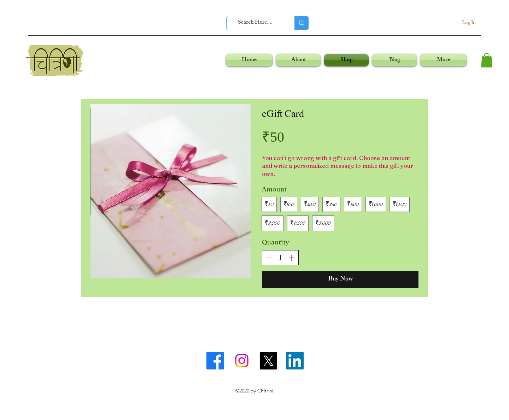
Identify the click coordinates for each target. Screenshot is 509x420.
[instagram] (242, 361)
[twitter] (268, 361)
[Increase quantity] (291, 258)
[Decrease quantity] (269, 258)
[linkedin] (295, 361)
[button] (487, 60)
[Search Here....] (255, 23)
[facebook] (215, 361)
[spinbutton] (280, 258)
